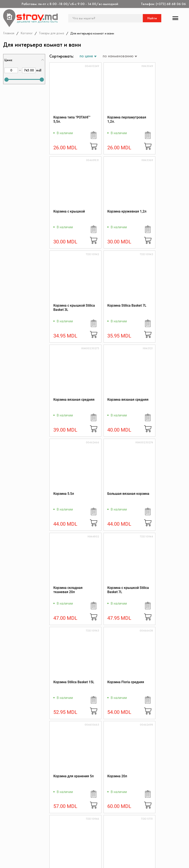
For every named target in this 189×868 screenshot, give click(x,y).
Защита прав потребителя (90, 835)
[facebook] (6, 861)
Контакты (16, 824)
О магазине (78, 824)
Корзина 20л (63, 596)
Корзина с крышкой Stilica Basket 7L (161, 407)
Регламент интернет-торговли (93, 830)
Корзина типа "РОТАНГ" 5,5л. (65, 120)
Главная (9, 33)
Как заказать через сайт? (89, 841)
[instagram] (29, 861)
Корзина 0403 (64, 692)
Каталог (27, 33)
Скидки (14, 841)
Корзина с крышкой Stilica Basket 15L (115, 598)
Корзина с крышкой (161, 118)
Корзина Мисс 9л (113, 692)
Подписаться (173, 764)
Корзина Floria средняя (111, 503)
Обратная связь (142, 841)
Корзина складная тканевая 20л (114, 407)
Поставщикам (80, 852)
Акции (13, 835)
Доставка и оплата (84, 847)
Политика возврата (145, 835)
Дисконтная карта (144, 824)
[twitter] (18, 861)
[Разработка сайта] (180, 860)
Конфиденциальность (147, 830)
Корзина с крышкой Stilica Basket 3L (115, 216)
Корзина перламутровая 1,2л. (116, 120)
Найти (152, 18)
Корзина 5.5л (156, 309)
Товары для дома (52, 33)
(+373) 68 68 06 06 (171, 4)
